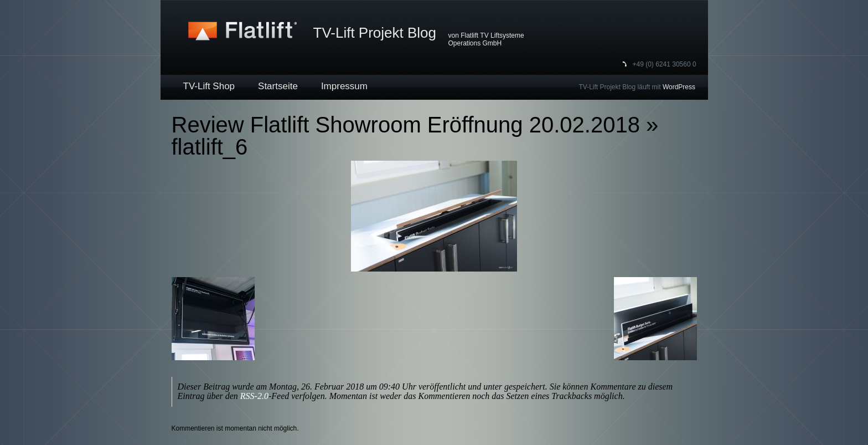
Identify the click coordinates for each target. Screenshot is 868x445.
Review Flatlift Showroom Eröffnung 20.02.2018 (406, 125)
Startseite (278, 86)
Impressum (344, 86)
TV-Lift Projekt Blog (375, 33)
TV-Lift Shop (209, 86)
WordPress (679, 87)
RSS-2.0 (254, 396)
